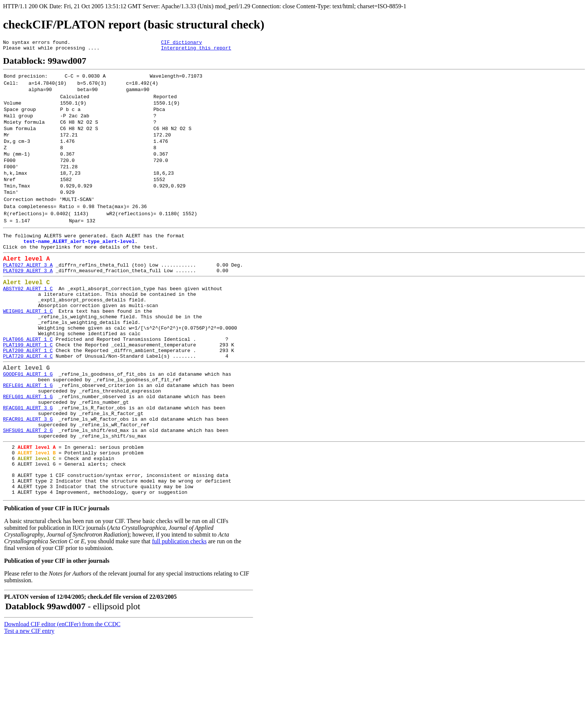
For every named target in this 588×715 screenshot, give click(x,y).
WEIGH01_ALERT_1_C (28, 353)
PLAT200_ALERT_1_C (28, 400)
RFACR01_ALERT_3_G (28, 482)
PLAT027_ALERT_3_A (28, 299)
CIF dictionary (181, 43)
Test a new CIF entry (29, 707)
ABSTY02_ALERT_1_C (28, 326)
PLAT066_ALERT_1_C (28, 387)
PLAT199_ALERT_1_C (28, 394)
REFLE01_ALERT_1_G (28, 441)
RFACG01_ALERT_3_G (28, 468)
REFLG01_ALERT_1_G (28, 455)
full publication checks (179, 618)
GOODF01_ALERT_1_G (28, 428)
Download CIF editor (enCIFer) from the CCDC (62, 701)
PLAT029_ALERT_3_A (28, 306)
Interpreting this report (196, 50)
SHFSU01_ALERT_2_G (28, 495)
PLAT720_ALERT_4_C (28, 407)
